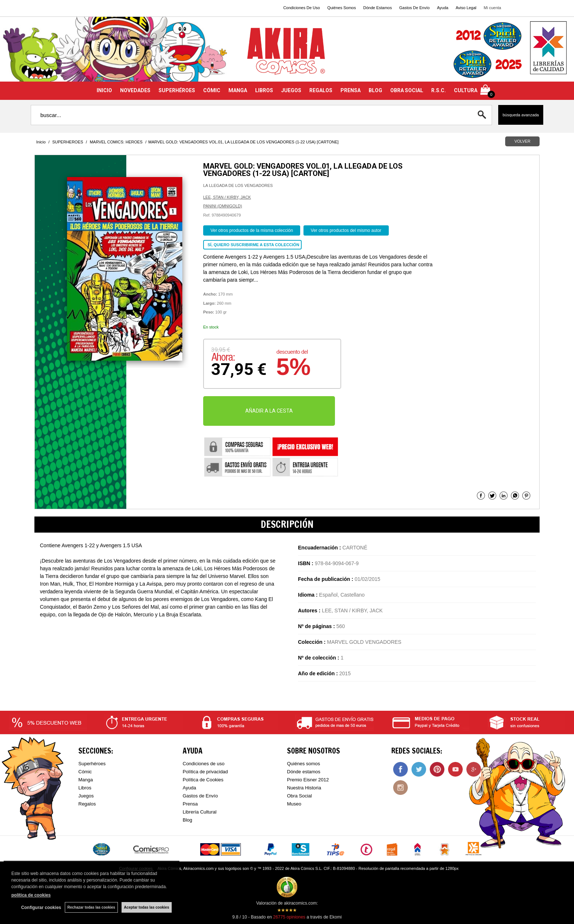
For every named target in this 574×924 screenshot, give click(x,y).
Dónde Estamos (377, 8)
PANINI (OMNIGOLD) (223, 206)
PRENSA (351, 90)
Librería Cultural (200, 812)
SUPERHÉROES (177, 90)
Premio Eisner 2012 (308, 780)
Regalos (87, 804)
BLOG (375, 90)
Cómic (85, 772)
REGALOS (321, 90)
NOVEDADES (135, 90)
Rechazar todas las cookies (91, 907)
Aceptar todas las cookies (147, 907)
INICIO (104, 90)
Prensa (190, 804)
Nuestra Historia (304, 788)
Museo (294, 804)
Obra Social (299, 796)
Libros (85, 788)
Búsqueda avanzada (521, 115)
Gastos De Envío (414, 8)
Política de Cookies (203, 780)
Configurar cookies (41, 908)
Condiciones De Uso (302, 8)
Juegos (86, 796)
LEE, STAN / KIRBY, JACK (227, 197)
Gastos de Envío (200, 796)
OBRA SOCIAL (407, 90)
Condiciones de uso (204, 764)
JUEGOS (291, 90)
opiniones (289, 917)
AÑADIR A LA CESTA (269, 411)
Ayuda (443, 8)
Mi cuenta (492, 8)
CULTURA (466, 90)
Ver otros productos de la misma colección (252, 230)
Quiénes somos (303, 764)
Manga (86, 780)
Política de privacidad (205, 772)
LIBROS (264, 90)
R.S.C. (439, 90)
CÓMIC (212, 90)
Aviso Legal (466, 8)
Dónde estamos (304, 772)
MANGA (238, 90)
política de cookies (31, 895)
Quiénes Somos (342, 8)
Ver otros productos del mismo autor (346, 230)
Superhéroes (92, 764)
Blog (187, 820)
